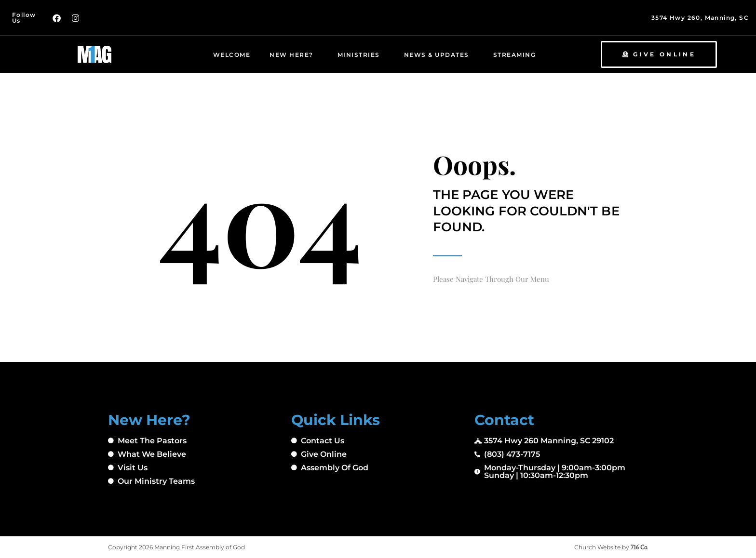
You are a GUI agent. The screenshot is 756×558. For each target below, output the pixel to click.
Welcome (232, 55)
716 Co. (639, 547)
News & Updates (439, 54)
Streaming (517, 54)
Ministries (361, 54)
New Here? (294, 54)
